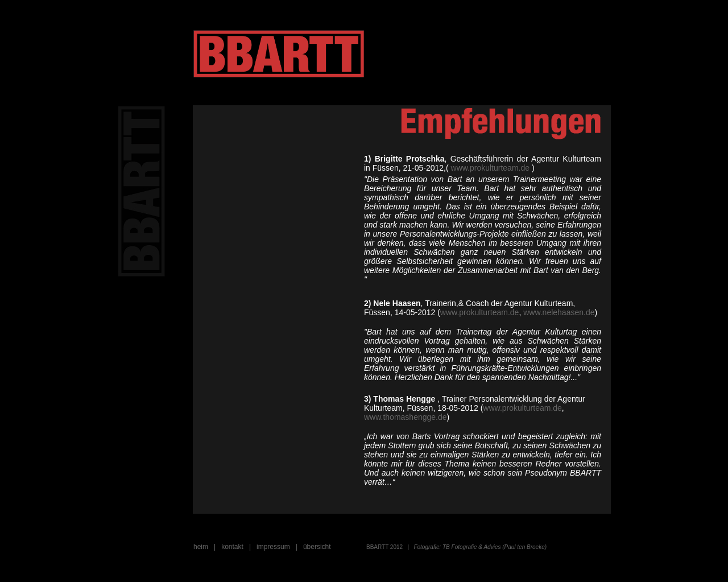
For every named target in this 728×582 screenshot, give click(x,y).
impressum (273, 547)
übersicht (317, 547)
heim (201, 547)
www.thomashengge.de (406, 417)
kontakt (232, 547)
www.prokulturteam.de (491, 168)
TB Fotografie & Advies (471, 547)
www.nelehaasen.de (559, 312)
